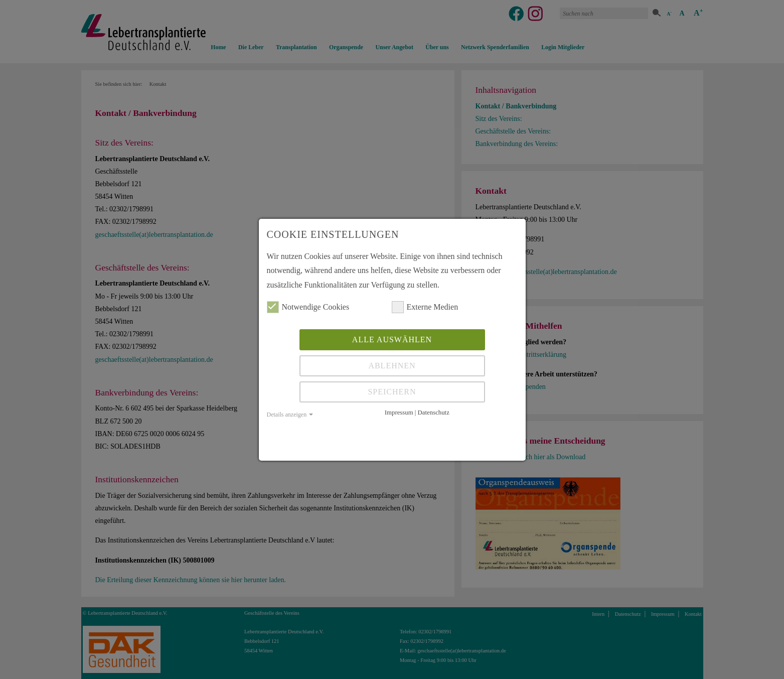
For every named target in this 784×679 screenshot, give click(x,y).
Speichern (392, 392)
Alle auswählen (392, 339)
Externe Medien (425, 307)
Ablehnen (392, 366)
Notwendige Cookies (308, 307)
